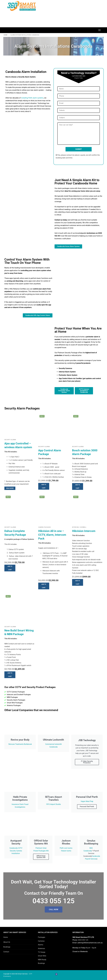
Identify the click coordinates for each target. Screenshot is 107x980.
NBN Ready (42, 960)
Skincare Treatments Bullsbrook (20, 744)
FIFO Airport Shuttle (53, 804)
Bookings (7, 947)
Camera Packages (45, 527)
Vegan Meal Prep (87, 801)
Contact (6, 952)
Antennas (41, 948)
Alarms (41, 945)
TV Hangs (42, 952)
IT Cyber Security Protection (87, 762)
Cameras (41, 941)
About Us (7, 942)
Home (6, 35)
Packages (42, 937)
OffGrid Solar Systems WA (41, 857)
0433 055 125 (83, 940)
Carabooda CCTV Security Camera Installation (16, 851)
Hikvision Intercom (84, 531)
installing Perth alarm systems (32, 98)
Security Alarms (10, 440)
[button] (44, 486)
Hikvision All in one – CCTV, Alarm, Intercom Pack (52, 535)
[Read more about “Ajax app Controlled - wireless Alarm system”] (10, 488)
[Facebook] (56, 974)
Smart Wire (42, 956)
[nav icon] (99, 30)
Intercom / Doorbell (79, 527)
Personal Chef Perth (87, 807)
